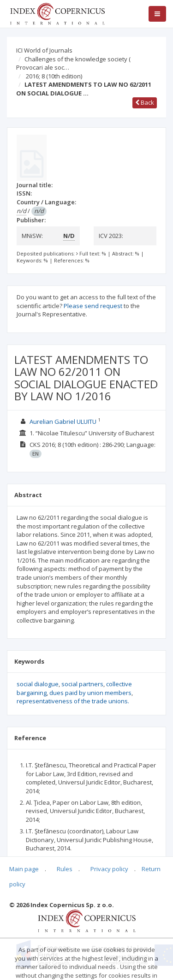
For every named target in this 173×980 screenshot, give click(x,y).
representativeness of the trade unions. (73, 701)
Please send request (93, 306)
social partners (82, 684)
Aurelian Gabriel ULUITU (63, 422)
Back (145, 102)
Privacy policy (109, 869)
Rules (65, 869)
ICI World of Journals (44, 50)
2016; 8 (54, 76)
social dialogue (38, 684)
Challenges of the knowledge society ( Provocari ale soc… (73, 63)
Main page (24, 869)
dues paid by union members (90, 693)
